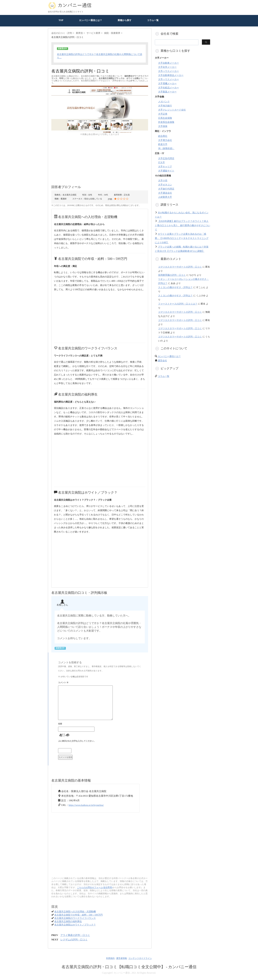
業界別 (79, 33)
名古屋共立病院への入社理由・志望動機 (75, 912)
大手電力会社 (165, 140)
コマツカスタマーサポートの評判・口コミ (180, 267)
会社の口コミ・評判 (62, 33)
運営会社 (162, 361)
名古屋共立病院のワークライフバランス (75, 918)
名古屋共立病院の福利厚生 (68, 921)
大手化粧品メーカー (168, 88)
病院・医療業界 (112, 33)
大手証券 (163, 114)
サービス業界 (93, 33)
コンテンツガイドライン (140, 958)
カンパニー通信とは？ (90, 20)
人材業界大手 (165, 197)
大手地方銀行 (165, 106)
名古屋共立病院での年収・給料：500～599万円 (78, 915)
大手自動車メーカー (168, 63)
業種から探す (125, 20)
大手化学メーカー (167, 67)
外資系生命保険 (166, 122)
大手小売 (163, 181)
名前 (60, 724)
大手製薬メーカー (167, 92)
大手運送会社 (165, 193)
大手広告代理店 (166, 158)
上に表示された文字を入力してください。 (77, 741)
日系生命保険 (165, 118)
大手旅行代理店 (166, 189)
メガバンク (164, 102)
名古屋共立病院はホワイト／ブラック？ (75, 925)
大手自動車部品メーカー (171, 75)
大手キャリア (165, 167)
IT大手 (161, 163)
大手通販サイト (166, 171)
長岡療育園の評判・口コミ (172, 275)
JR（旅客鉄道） (166, 148)
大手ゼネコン (165, 185)
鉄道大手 (163, 144)
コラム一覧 (153, 20)
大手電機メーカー (167, 84)
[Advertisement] (100, 159)
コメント (63, 683)
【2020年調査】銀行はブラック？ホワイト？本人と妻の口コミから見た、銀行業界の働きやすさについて (182, 225)
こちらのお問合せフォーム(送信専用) (95, 887)
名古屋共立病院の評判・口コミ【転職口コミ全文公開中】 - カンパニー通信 (129, 967)
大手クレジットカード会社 (172, 110)
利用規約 (110, 958)
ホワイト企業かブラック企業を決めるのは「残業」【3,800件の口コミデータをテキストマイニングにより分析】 (182, 238)
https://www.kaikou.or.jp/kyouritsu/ (86, 805)
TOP (61, 20)
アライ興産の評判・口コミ (75, 935)
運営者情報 (122, 958)
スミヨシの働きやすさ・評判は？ (175, 287)
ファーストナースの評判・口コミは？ (178, 304)
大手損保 (163, 126)
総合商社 (163, 136)
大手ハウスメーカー (168, 71)
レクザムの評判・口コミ (74, 940)
